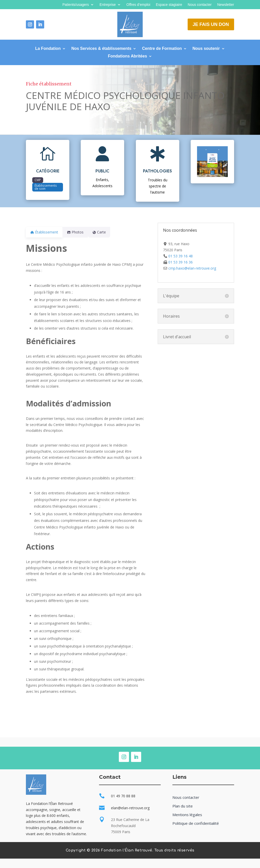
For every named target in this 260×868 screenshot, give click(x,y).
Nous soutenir (206, 49)
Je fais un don (211, 24)
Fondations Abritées (127, 56)
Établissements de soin (46, 187)
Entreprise (108, 5)
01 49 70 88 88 (123, 796)
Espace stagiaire (169, 5)
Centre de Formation (162, 49)
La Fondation (48, 49)
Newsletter (225, 5)
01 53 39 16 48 (181, 256)
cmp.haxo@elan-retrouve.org (192, 268)
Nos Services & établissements (101, 49)
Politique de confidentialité (196, 823)
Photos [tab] (78, 232)
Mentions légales (187, 815)
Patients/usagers (76, 5)
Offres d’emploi (138, 5)
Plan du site (183, 806)
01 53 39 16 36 (181, 262)
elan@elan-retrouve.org (130, 808)
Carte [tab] (105, 232)
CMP (38, 180)
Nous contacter (200, 5)
